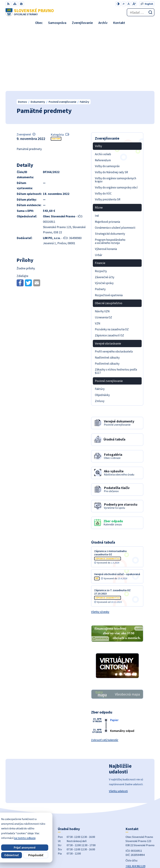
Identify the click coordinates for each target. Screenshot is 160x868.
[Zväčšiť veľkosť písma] (134, 4)
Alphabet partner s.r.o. (141, 849)
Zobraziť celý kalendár (105, 679)
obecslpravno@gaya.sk (140, 809)
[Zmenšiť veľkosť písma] (124, 4)
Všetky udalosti (118, 730)
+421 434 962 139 (135, 805)
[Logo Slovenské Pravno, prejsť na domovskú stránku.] (30, 12)
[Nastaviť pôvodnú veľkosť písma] (129, 4)
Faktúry (56, 78)
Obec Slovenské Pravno (140, 854)
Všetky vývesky (100, 551)
